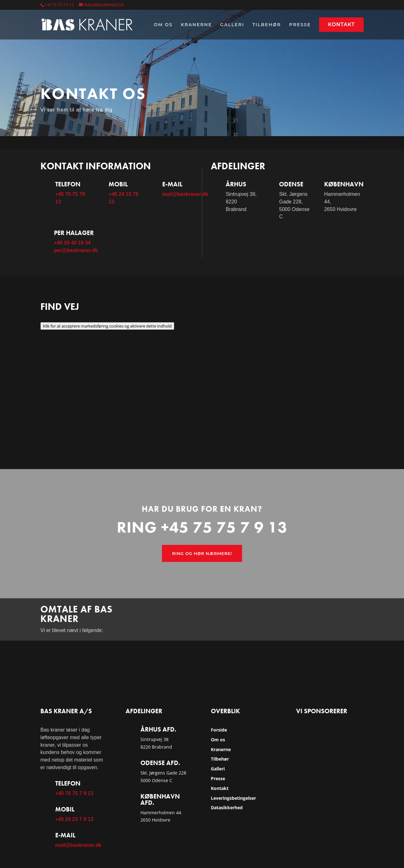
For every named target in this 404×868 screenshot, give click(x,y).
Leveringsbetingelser (233, 798)
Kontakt (341, 24)
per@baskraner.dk (76, 250)
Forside (219, 730)
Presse (300, 25)
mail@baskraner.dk (185, 194)
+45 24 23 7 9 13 (74, 819)
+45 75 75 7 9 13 (59, 5)
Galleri (232, 25)
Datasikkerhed (227, 808)
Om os (163, 25)
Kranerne (196, 25)
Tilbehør (267, 25)
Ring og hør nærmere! (202, 553)
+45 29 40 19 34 (72, 243)
